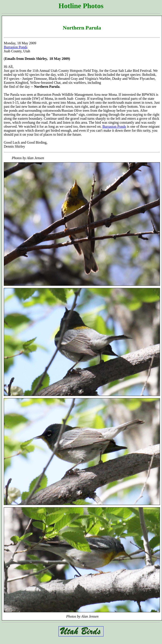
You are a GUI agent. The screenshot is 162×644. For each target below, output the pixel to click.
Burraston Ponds (16, 47)
